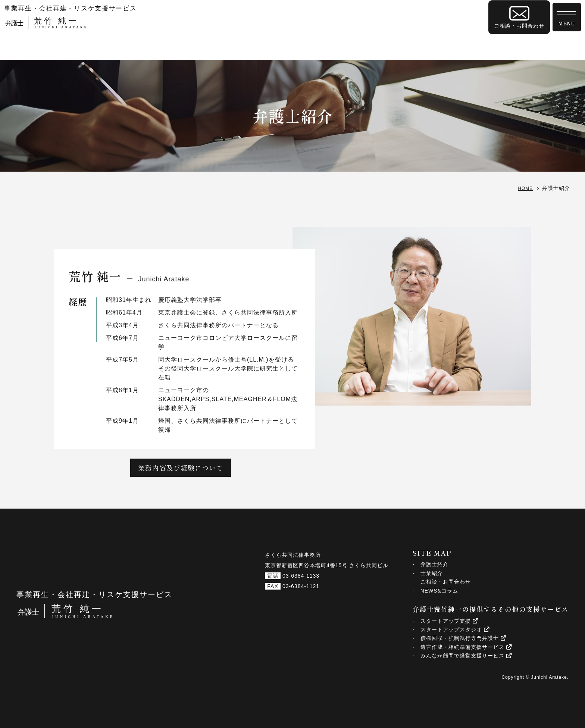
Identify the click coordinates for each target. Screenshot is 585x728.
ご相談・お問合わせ (446, 582)
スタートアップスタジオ (455, 629)
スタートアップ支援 (449, 621)
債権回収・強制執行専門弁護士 (463, 638)
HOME (524, 188)
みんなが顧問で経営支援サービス (466, 656)
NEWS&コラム (439, 591)
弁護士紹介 (434, 564)
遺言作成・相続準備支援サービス (466, 647)
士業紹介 (432, 573)
